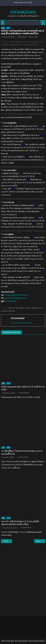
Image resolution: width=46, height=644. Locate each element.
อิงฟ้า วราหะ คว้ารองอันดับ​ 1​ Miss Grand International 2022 (8, 541)
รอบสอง (27, 308)
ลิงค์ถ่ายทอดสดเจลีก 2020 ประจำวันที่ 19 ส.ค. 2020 (23, 388)
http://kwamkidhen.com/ (16, 298)
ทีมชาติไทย (20, 308)
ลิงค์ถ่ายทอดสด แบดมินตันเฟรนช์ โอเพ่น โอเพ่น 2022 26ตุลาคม (41, 541)
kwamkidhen (23, 12)
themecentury (39, 641)
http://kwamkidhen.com (21, 323)
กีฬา (3, 28)
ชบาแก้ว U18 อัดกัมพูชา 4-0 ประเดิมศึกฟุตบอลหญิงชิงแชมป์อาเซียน (20, 523)
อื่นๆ (9, 448)
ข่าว (8, 28)
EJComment (22, 37)
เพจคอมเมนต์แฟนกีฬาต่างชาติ (16, 295)
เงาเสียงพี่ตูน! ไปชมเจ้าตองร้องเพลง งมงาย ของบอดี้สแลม (22, 452)
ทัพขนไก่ (12, 308)
